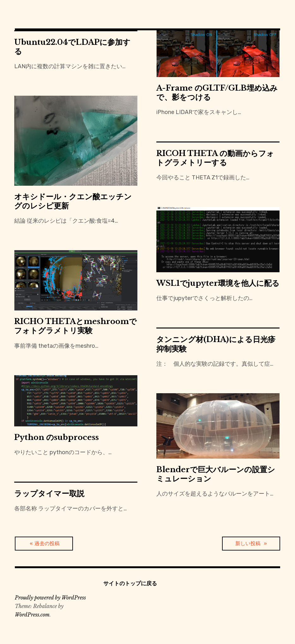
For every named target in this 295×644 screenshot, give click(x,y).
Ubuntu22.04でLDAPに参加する (72, 47)
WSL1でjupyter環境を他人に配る (218, 283)
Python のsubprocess (57, 437)
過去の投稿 (47, 543)
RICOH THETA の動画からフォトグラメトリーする (215, 158)
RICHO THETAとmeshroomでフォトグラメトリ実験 (75, 326)
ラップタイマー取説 (49, 494)
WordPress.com (32, 615)
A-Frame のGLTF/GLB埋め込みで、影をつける (217, 93)
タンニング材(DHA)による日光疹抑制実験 (216, 344)
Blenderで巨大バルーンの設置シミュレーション (216, 474)
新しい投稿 (248, 543)
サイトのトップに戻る (130, 583)
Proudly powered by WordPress (50, 598)
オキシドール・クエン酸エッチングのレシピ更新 (73, 201)
